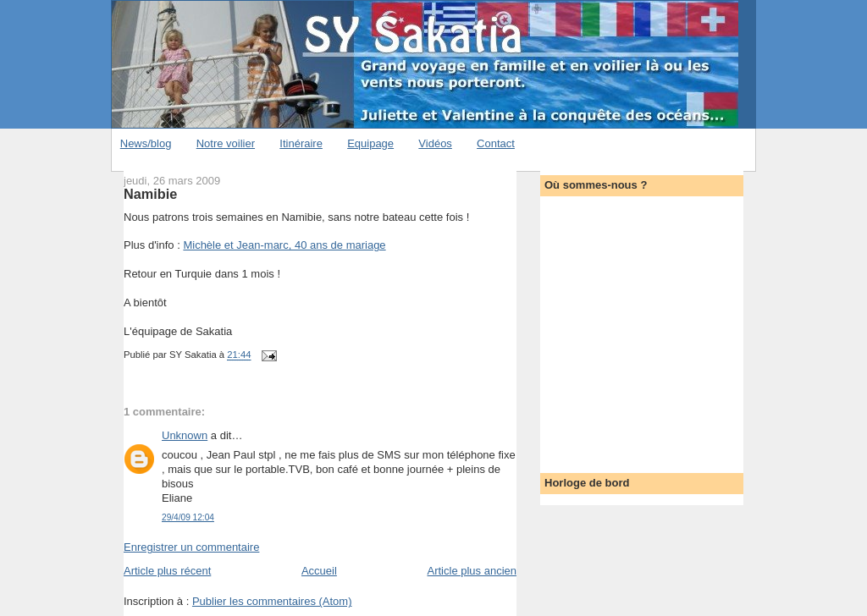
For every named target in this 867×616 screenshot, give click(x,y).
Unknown (185, 435)
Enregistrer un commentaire (191, 547)
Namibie (150, 194)
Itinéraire (301, 143)
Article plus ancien (472, 571)
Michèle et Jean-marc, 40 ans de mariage (284, 245)
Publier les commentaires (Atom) (272, 601)
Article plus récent (167, 571)
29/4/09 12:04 (188, 517)
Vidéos (435, 143)
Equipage (370, 143)
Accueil (319, 571)
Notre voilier (226, 143)
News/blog (146, 143)
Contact (496, 143)
